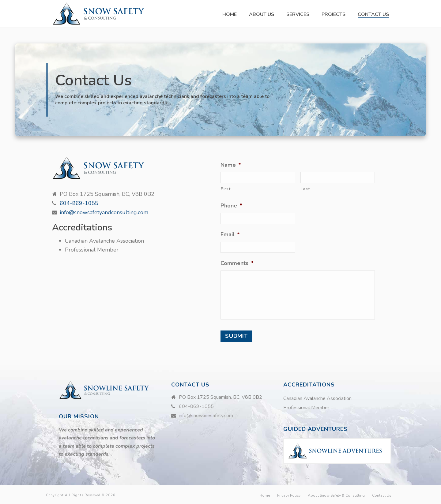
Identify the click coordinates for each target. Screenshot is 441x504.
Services (298, 14)
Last (305, 189)
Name (231, 165)
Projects (334, 14)
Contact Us (373, 14)
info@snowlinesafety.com (206, 416)
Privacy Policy (289, 495)
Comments (237, 263)
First (226, 189)
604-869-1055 (79, 203)
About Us (262, 14)
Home (230, 14)
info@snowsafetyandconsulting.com (104, 212)
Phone (231, 206)
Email (230, 235)
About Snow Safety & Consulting (336, 495)
